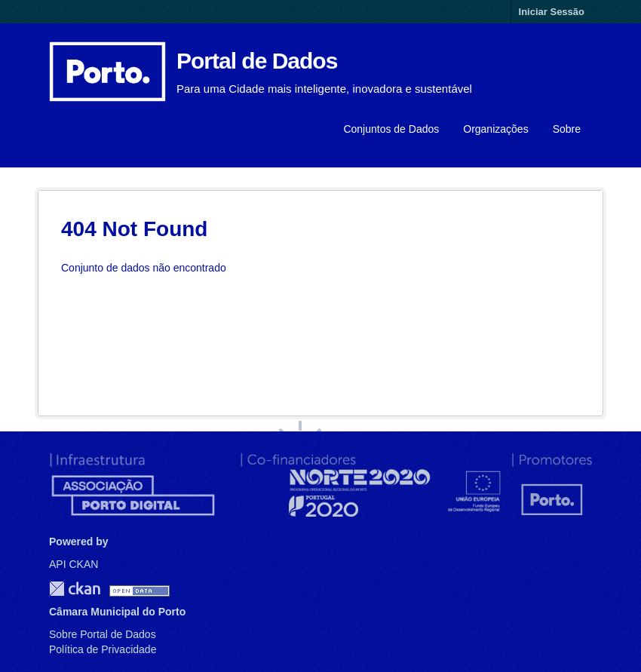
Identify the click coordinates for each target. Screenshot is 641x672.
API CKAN (74, 564)
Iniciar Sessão (552, 12)
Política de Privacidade (103, 649)
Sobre (567, 129)
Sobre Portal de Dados (103, 634)
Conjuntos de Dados (391, 129)
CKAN (75, 589)
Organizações (495, 129)
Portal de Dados (257, 61)
